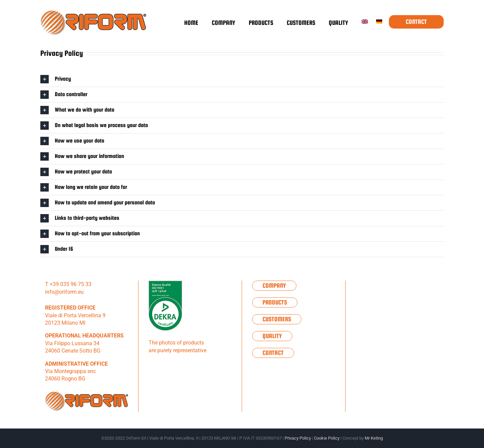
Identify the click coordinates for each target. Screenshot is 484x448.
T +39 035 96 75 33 (68, 284)
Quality (272, 336)
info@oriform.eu (64, 292)
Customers (277, 319)
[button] (242, 79)
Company (274, 286)
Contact (273, 353)
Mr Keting (374, 438)
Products (275, 302)
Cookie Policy (327, 438)
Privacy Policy (298, 438)
